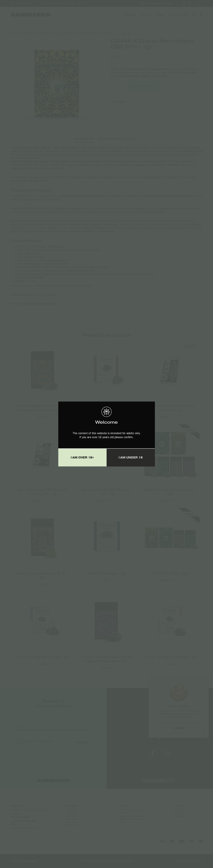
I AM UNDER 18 (131, 458)
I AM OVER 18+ (82, 458)
